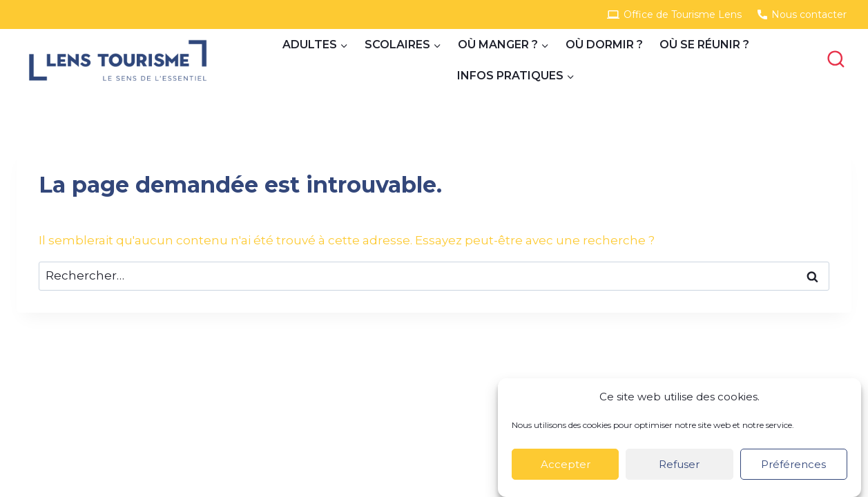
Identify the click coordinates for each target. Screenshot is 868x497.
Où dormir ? (604, 45)
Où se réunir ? (704, 45)
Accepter (566, 464)
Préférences (793, 464)
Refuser (679, 464)
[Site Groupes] (118, 60)
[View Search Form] (836, 60)
